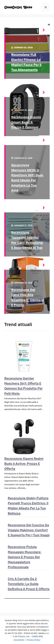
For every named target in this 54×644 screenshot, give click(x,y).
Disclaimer (19, 640)
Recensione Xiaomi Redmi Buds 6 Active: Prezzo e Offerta (24, 464)
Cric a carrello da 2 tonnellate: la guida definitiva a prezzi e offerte (29, 584)
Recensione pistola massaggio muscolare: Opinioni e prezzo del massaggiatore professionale (24, 557)
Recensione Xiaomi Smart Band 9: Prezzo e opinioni (26, 122)
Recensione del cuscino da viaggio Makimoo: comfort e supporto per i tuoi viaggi (29, 530)
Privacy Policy (33, 640)
